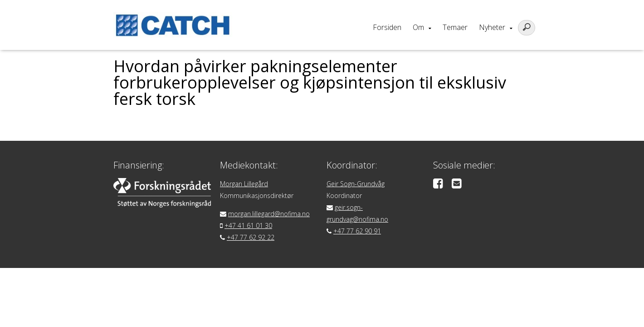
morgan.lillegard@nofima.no (269, 214)
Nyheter (492, 27)
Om (418, 27)
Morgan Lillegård (244, 184)
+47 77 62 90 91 (357, 231)
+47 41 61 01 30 (248, 225)
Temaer (455, 27)
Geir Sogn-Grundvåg (356, 184)
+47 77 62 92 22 (251, 237)
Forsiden (387, 27)
